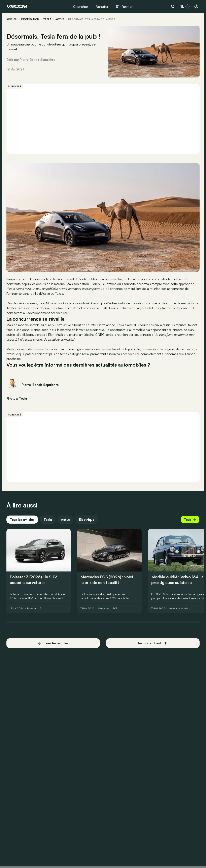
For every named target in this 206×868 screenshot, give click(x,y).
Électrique (87, 520)
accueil (12, 19)
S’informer (124, 6)
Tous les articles (22, 520)
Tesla (47, 19)
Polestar (32, 609)
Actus (65, 520)
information (30, 19)
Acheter (102, 6)
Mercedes (104, 609)
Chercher (81, 6)
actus (60, 19)
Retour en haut (153, 643)
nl (185, 6)
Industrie (183, 609)
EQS (115, 609)
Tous (190, 520)
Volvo (172, 609)
